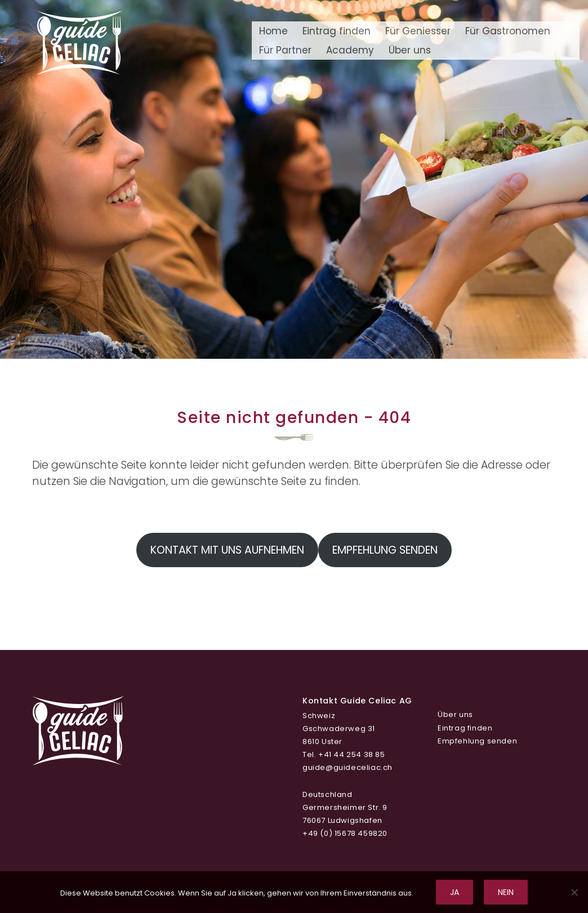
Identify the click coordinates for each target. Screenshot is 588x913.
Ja (455, 892)
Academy (350, 50)
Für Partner (285, 50)
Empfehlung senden (385, 550)
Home (273, 31)
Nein (506, 892)
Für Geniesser (418, 31)
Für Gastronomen (508, 31)
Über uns (410, 50)
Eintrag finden (337, 31)
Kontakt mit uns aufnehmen (227, 550)
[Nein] (574, 892)
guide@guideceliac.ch (348, 767)
